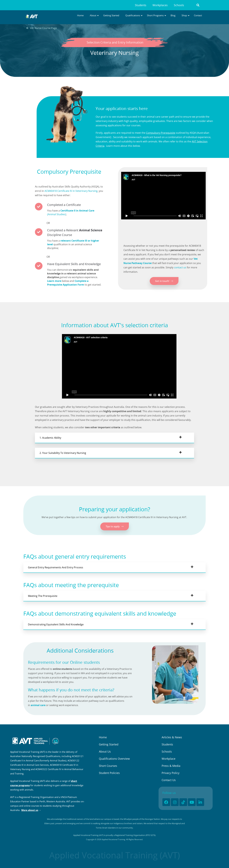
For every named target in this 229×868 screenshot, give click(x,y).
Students (141, 5)
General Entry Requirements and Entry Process (56, 567)
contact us (180, 267)
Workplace (169, 759)
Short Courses (108, 766)
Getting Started (109, 744)
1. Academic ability (50, 438)
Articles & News (172, 737)
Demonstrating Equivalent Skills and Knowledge (56, 624)
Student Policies (109, 773)
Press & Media (171, 766)
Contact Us (169, 780)
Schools (179, 5)
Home (103, 737)
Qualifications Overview (114, 759)
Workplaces (160, 5)
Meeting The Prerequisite (43, 596)
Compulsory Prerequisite (161, 133)
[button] (198, 5)
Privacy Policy (171, 773)
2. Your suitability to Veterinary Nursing (63, 453)
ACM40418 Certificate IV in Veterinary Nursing (71, 191)
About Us (105, 751)
